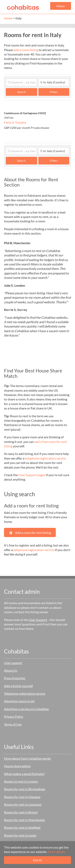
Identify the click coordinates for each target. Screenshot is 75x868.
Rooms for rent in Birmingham (25, 789)
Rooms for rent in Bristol (21, 812)
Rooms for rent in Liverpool (23, 804)
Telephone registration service (25, 693)
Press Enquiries (15, 678)
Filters (54, 92)
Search (25, 92)
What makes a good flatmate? (24, 774)
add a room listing (26, 50)
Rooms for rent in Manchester (24, 820)
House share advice (17, 766)
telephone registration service (45, 458)
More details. (57, 852)
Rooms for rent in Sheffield (22, 827)
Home (8, 18)
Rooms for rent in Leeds (20, 835)
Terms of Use (13, 724)
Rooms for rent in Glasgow (22, 797)
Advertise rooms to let (19, 701)
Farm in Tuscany (15, 122)
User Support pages (32, 475)
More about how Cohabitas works (27, 758)
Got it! (37, 860)
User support (13, 663)
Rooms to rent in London (21, 781)
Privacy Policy (14, 716)
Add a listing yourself (18, 686)
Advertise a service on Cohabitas (26, 709)
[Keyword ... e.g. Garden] (21, 82)
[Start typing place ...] (54, 82)
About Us (11, 670)
